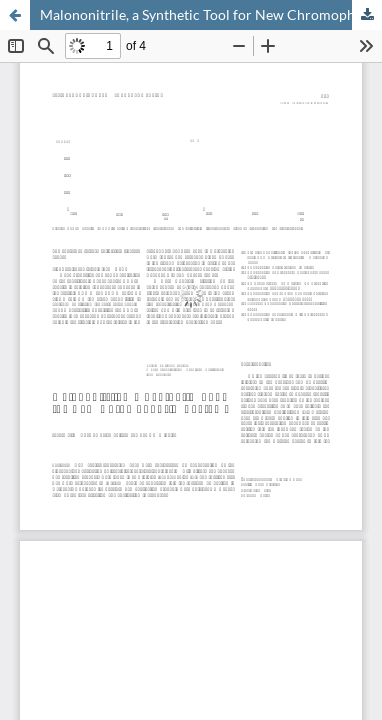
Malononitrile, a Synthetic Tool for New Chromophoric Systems (211, 14)
